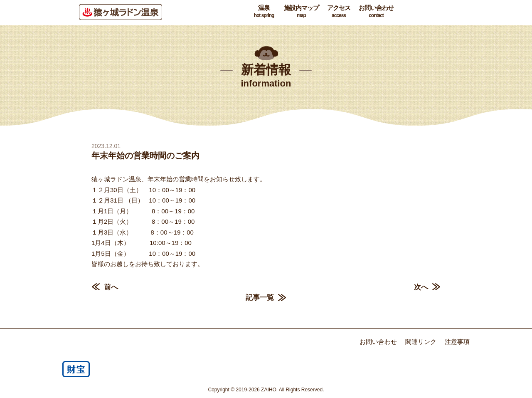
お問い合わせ (376, 12)
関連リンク (421, 342)
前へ (111, 287)
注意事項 (457, 342)
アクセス (339, 12)
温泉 (264, 12)
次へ (421, 287)
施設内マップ (301, 12)
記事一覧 (260, 298)
